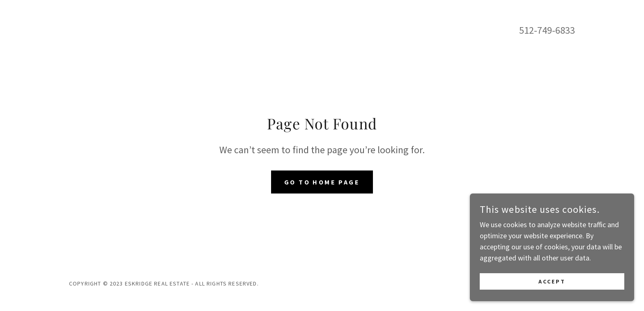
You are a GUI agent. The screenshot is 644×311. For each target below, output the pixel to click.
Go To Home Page (322, 182)
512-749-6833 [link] (547, 30)
